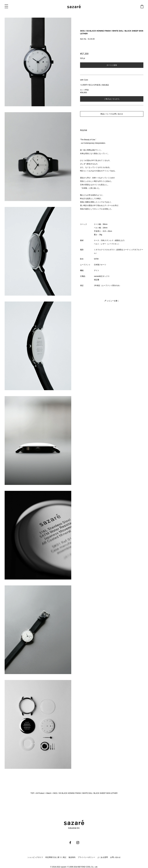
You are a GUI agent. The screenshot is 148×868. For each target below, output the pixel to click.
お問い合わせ (115, 857)
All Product (40, 793)
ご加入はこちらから (112, 99)
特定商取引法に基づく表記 (56, 857)
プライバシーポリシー (86, 857)
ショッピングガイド (35, 857)
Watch (49, 793)
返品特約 (72, 857)
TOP (32, 793)
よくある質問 (103, 857)
